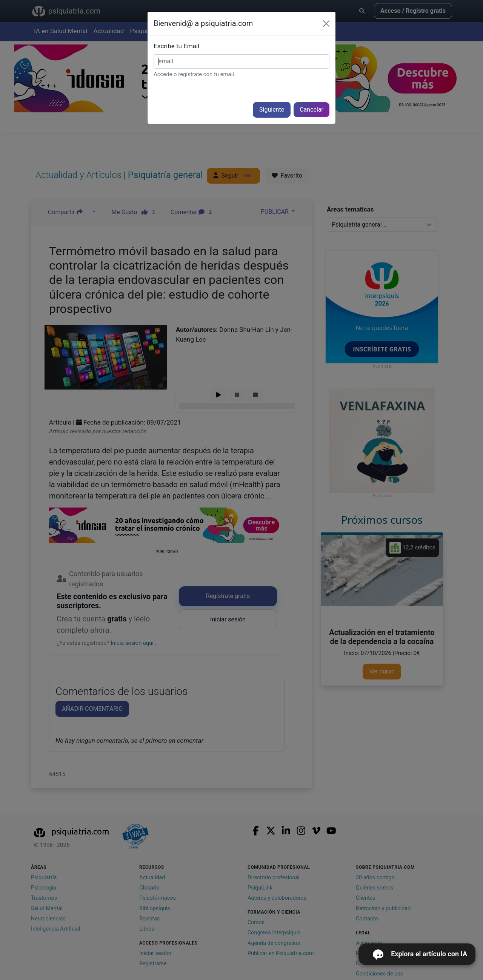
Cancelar (311, 110)
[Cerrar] (326, 24)
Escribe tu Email (176, 46)
